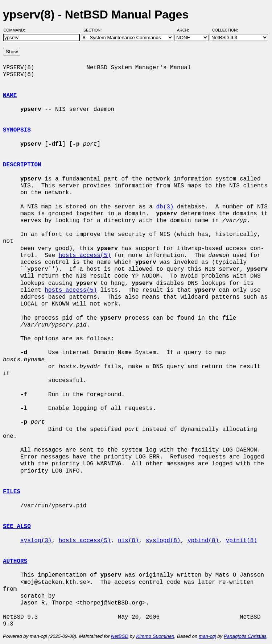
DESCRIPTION (22, 165)
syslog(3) (36, 541)
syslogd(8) (163, 541)
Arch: (186, 30)
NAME (10, 96)
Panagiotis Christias (245, 636)
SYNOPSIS (17, 130)
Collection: (225, 30)
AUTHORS (15, 561)
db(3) (165, 207)
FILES (12, 492)
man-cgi (207, 636)
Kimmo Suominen (155, 636)
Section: (94, 30)
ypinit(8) (241, 541)
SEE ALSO (17, 527)
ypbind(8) (203, 541)
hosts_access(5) (85, 255)
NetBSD (120, 636)
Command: (17, 30)
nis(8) (128, 541)
